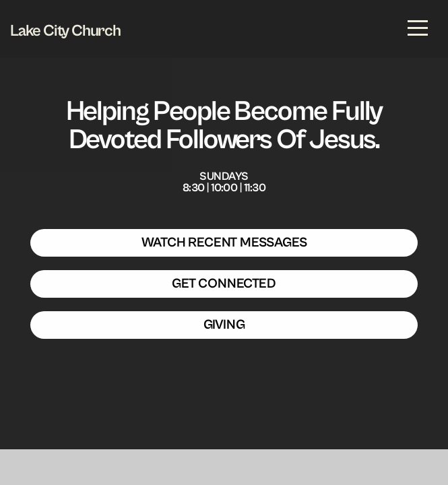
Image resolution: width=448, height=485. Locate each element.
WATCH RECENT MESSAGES (224, 243)
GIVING (224, 325)
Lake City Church (65, 31)
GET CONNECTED (224, 284)
